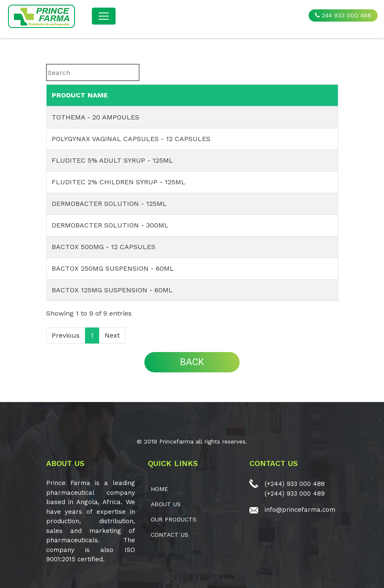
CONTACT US (170, 535)
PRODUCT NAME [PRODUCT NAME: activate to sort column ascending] (80, 95)
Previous (66, 335)
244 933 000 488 (343, 15)
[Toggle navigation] (104, 16)
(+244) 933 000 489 (295, 494)
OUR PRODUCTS (174, 519)
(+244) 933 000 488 (295, 484)
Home (159, 489)
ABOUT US (166, 504)
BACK (192, 362)
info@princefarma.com (300, 510)
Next (112, 335)
